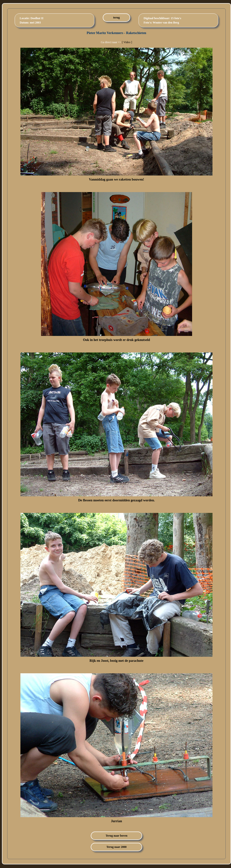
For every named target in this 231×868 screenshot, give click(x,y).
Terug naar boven (117, 836)
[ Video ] (127, 42)
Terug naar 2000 (116, 847)
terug (116, 18)
